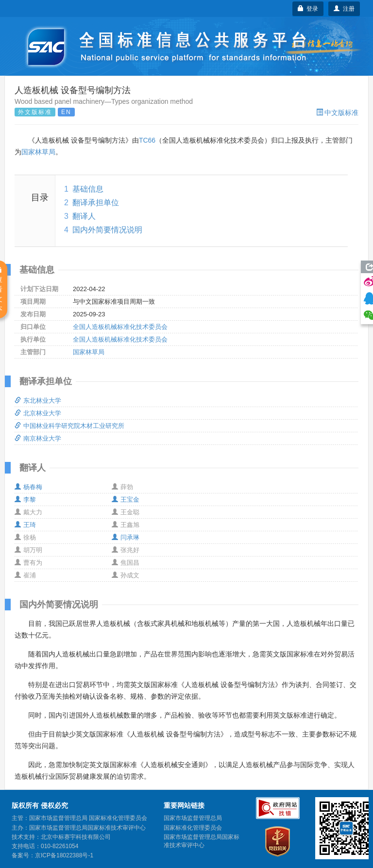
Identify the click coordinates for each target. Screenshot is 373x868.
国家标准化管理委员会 (193, 828)
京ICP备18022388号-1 (64, 855)
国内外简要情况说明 (107, 230)
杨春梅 (28, 487)
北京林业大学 (38, 413)
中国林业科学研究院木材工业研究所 (69, 426)
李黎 (25, 500)
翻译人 (84, 216)
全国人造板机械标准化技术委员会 (120, 327)
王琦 (25, 525)
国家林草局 (38, 152)
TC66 (147, 140)
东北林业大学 (38, 401)
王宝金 (126, 500)
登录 (308, 9)
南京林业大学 (38, 438)
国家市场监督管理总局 (193, 818)
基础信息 (88, 189)
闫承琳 (126, 537)
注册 (344, 9)
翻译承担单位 (96, 203)
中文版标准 (337, 113)
